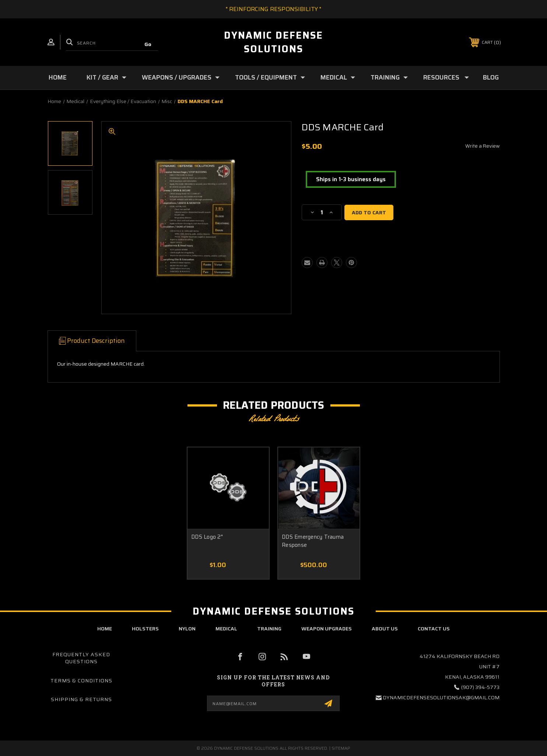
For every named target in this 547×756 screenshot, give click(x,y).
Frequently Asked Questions (81, 658)
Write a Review (483, 146)
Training (389, 77)
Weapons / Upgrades (181, 77)
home (105, 629)
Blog (491, 77)
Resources (446, 77)
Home (58, 77)
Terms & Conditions (81, 681)
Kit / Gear (106, 77)
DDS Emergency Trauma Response (313, 541)
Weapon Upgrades (327, 629)
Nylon (187, 629)
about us (385, 629)
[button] (351, 180)
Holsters (145, 629)
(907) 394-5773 (480, 687)
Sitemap (341, 748)
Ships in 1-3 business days (351, 179)
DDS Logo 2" (207, 537)
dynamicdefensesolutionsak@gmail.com (441, 697)
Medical (338, 77)
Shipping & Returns (81, 699)
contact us (434, 629)
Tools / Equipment (270, 77)
